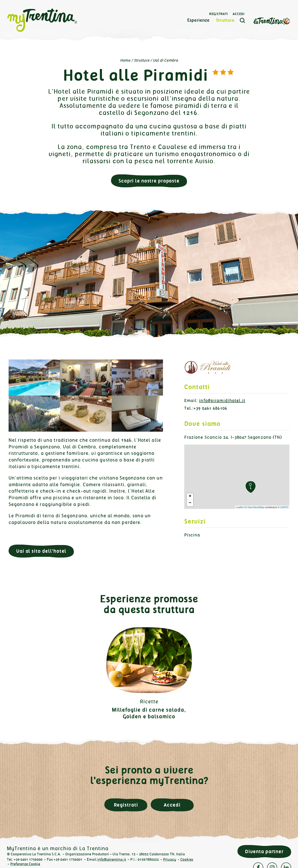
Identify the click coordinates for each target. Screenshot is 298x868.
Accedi (239, 14)
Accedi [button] (172, 805)
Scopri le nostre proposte (149, 181)
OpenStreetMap (256, 507)
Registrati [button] (126, 805)
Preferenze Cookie (25, 864)
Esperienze (198, 20)
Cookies (187, 860)
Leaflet (239, 507)
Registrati (219, 14)
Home (125, 60)
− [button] (190, 503)
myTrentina (42, 20)
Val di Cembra (165, 60)
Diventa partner (264, 852)
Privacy (170, 860)
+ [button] (190, 496)
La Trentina (272, 21)
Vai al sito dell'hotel (41, 551)
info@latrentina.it (112, 860)
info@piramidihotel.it (222, 401)
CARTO (284, 507)
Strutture (225, 20)
